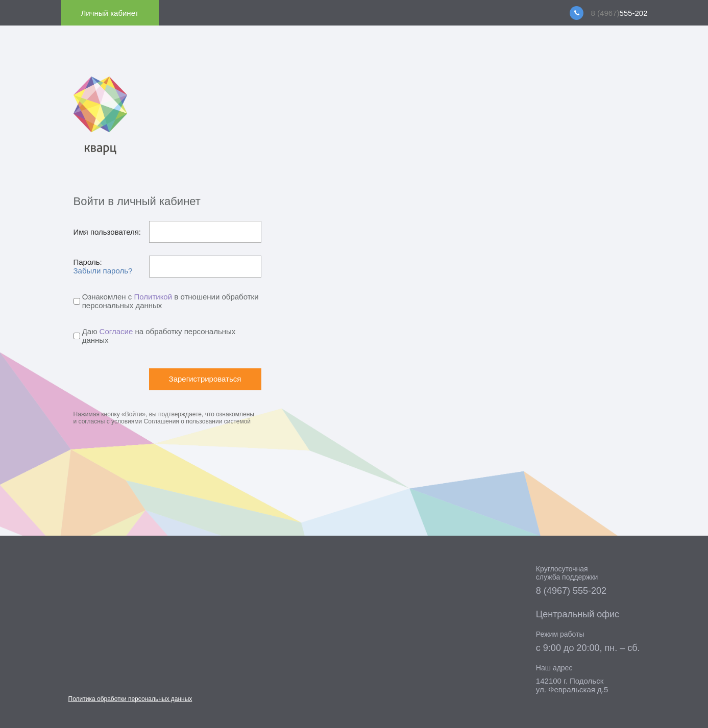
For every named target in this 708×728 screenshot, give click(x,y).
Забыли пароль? (103, 271)
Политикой (153, 297)
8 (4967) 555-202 (571, 591)
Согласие (116, 331)
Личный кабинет (110, 13)
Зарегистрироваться (205, 379)
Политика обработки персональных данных (130, 699)
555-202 (619, 13)
